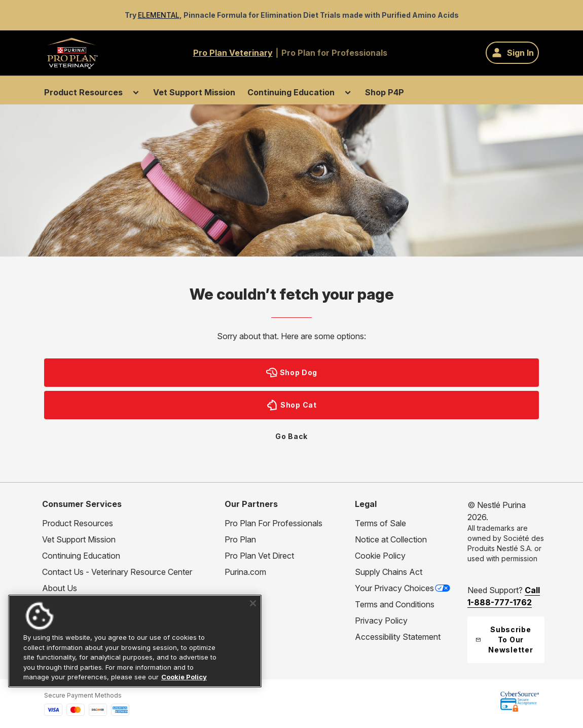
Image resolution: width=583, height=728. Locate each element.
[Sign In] (512, 53)
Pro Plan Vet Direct (259, 556)
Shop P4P (385, 92)
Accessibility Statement (398, 637)
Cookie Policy (380, 556)
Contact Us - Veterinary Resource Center (117, 572)
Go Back (291, 436)
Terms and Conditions (395, 604)
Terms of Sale (380, 523)
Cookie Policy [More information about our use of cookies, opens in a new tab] (184, 677)
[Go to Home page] (72, 53)
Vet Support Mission (194, 92)
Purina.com (245, 572)
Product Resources (83, 92)
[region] (135, 641)
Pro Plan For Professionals (274, 523)
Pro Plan (240, 539)
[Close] (253, 603)
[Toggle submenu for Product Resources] (136, 92)
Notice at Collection (391, 539)
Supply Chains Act (389, 572)
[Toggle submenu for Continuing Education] (348, 92)
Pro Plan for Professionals (334, 53)
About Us (60, 588)
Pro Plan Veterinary (233, 53)
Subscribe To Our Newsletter (504, 640)
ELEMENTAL (159, 15)
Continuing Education (291, 92)
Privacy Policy (381, 621)
